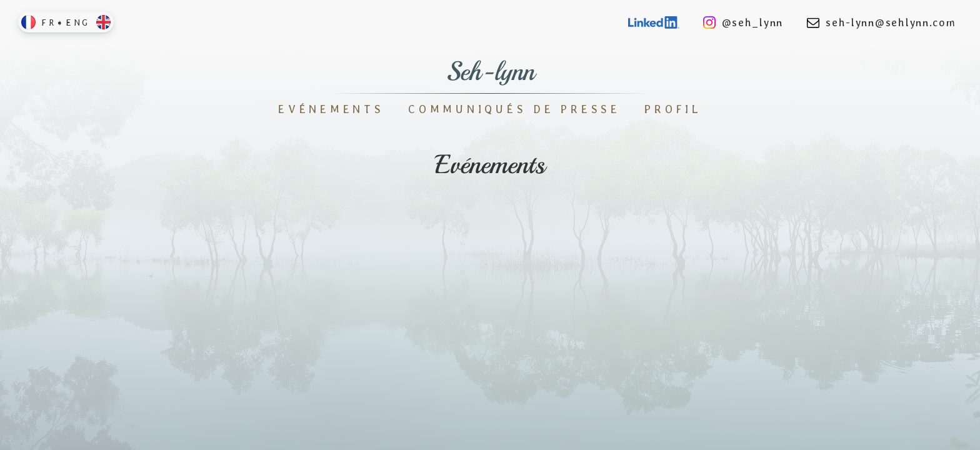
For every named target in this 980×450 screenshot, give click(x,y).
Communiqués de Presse (514, 109)
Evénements (331, 109)
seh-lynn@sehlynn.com (881, 22)
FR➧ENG (66, 22)
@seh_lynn (743, 22)
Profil (673, 109)
